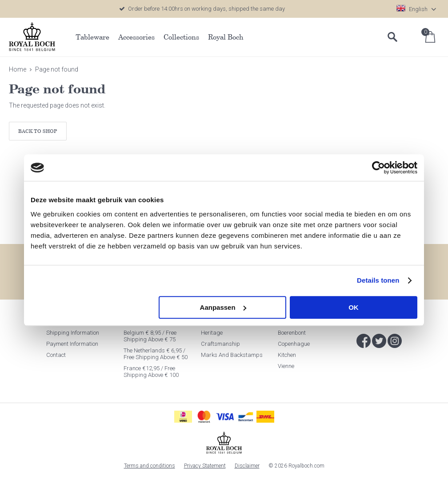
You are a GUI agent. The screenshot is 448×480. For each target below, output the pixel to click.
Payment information (72, 344)
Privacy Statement (205, 466)
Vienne (286, 366)
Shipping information (73, 333)
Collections (181, 37)
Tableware (92, 37)
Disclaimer (247, 466)
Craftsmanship (220, 344)
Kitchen (287, 355)
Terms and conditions (150, 466)
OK (354, 307)
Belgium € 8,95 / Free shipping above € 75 (150, 336)
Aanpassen (223, 307)
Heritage (212, 333)
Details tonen (378, 280)
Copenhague (294, 344)
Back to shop (38, 131)
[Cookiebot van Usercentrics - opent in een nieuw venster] (378, 168)
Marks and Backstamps (232, 355)
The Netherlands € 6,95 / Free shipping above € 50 (156, 354)
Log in (412, 37)
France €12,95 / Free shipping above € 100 (151, 372)
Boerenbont (292, 333)
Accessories (136, 37)
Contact (56, 355)
